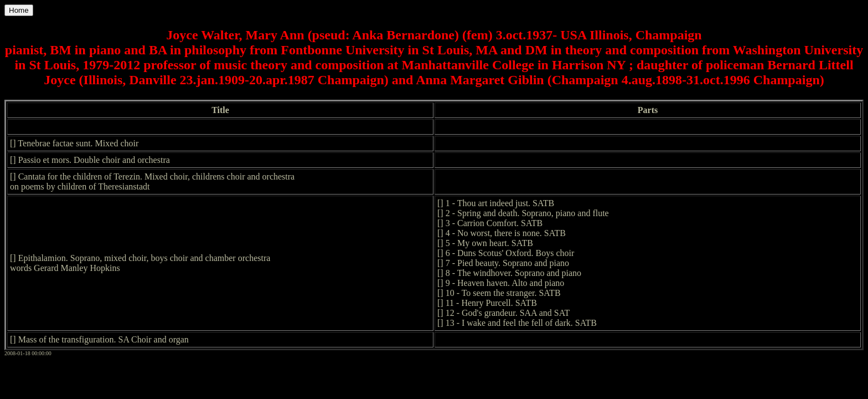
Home (19, 10)
